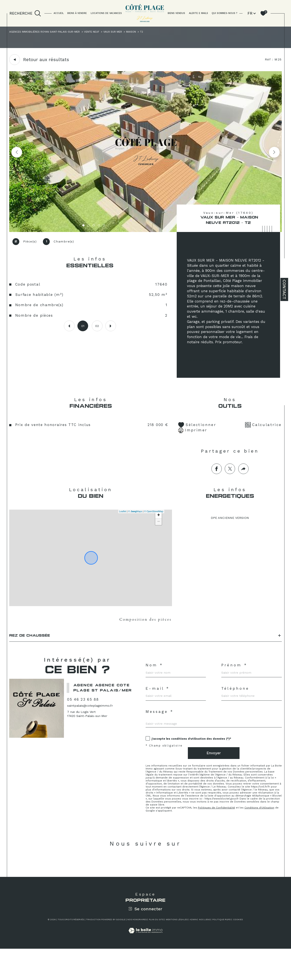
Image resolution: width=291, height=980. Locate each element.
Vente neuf (105, 32)
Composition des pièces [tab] (145, 632)
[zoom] (145, 232)
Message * (161, 733)
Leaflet (122, 524)
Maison (150, 32)
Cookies (238, 951)
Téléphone (237, 708)
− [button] (158, 534)
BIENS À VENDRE (77, 13)
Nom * (155, 682)
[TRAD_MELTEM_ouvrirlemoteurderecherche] (25, 13)
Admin (193, 951)
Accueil (59, 13)
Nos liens (205, 951)
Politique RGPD (222, 951)
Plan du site (156, 951)
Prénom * (236, 682)
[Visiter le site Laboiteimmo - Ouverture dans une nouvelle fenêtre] (145, 967)
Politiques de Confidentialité (221, 836)
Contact (284, 289)
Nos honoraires (137, 951)
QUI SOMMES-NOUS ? (225, 13)
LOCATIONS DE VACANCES (106, 13)
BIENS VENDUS (176, 13)
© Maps (134, 524)
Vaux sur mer (129, 32)
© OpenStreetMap (153, 524)
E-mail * (158, 708)
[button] (273, 153)
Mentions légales (177, 951)
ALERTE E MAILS (198, 13)
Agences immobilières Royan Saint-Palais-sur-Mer (51, 32)
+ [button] (158, 528)
